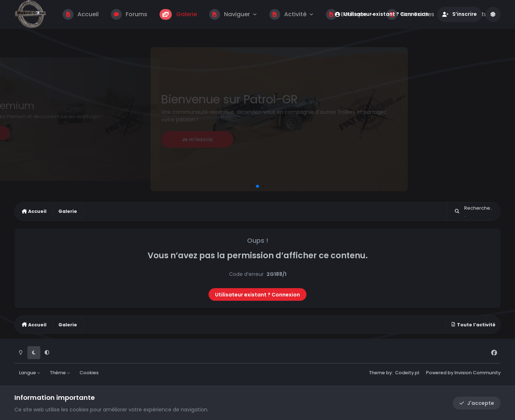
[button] (252, 186)
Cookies (89, 373)
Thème (60, 373)
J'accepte (477, 403)
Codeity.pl (407, 373)
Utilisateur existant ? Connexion (257, 295)
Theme (377, 373)
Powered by (463, 373)
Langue (30, 373)
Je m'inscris (197, 139)
